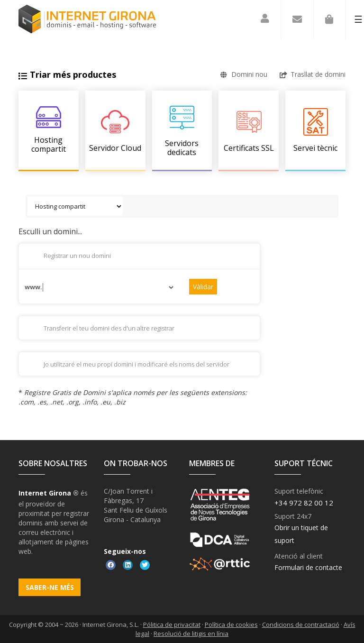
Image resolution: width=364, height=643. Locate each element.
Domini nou (244, 74)
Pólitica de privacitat (172, 625)
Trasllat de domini (313, 74)
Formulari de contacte (308, 567)
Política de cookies (231, 625)
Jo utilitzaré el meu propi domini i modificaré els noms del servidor (129, 365)
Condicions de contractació (301, 625)
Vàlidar (203, 287)
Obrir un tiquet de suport (301, 534)
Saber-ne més (50, 587)
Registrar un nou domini (70, 257)
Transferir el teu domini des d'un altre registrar (101, 329)
